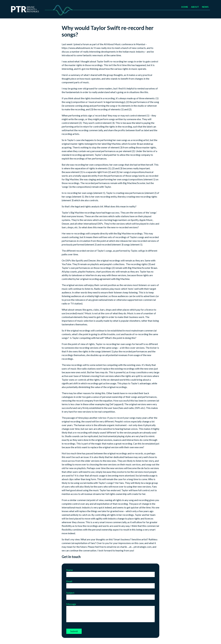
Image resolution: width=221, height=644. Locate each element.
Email (110, 583)
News (205, 7)
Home (185, 7)
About (195, 7)
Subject (110, 595)
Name (110, 572)
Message (110, 613)
